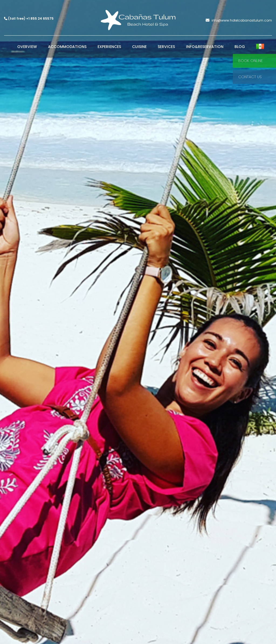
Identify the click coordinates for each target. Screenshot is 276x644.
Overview (27, 47)
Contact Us (250, 77)
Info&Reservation (205, 47)
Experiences (109, 47)
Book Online (251, 61)
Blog (240, 47)
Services (166, 47)
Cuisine (139, 47)
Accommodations (67, 47)
